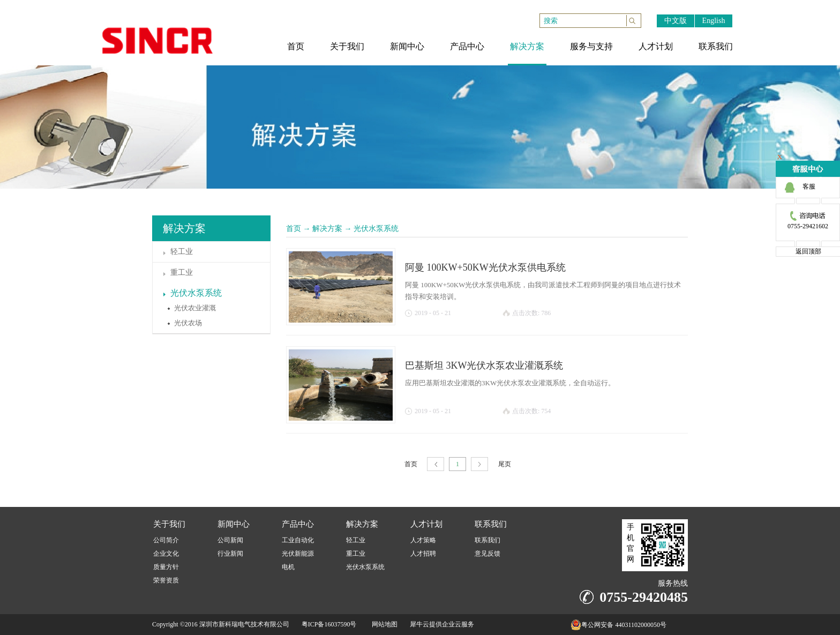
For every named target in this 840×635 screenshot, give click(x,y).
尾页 (505, 464)
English (714, 21)
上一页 (436, 464)
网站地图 (383, 624)
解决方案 (327, 229)
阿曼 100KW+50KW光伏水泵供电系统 (485, 267)
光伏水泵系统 (376, 229)
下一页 (479, 464)
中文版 (676, 21)
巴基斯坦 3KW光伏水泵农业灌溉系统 (484, 365)
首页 (294, 229)
